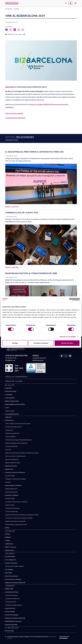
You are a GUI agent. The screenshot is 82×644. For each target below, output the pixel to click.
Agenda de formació (11, 466)
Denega (15, 343)
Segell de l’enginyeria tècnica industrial (16, 443)
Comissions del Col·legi (12, 592)
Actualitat (9, 9)
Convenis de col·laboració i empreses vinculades (19, 518)
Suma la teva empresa (12, 576)
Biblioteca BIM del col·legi (13, 463)
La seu (7, 408)
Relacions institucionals (12, 401)
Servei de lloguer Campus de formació (16, 525)
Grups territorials (10, 608)
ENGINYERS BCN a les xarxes (13, 621)
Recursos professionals (12, 459)
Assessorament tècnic (11, 489)
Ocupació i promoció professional (15, 472)
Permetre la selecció (41, 343)
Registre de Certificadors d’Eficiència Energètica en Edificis (22, 453)
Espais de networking (11, 625)
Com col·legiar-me (11, 560)
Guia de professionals (11, 446)
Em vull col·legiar (10, 557)
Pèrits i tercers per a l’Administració (15, 456)
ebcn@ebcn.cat (10, 360)
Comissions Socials (11, 602)
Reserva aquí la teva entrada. (14, 113)
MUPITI (7, 528)
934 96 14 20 (12, 358)
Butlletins (8, 537)
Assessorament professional (13, 485)
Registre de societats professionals (15, 521)
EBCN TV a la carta (11, 547)
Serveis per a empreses (12, 495)
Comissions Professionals (12, 599)
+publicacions (9, 544)
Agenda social (9, 469)
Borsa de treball (10, 476)
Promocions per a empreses (13, 579)
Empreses (8, 482)
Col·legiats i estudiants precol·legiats (16, 479)
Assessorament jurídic (11, 492)
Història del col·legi (11, 391)
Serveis (8, 417)
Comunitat (10, 586)
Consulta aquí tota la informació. (15, 118)
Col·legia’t (10, 554)
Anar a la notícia (12, 207)
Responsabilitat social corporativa (15, 404)
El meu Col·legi (12, 628)
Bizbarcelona (10, 87)
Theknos (8, 541)
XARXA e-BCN (9, 589)
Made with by (64, 637)
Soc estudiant (9, 570)
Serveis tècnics (9, 420)
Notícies (17, 9)
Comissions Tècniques (11, 595)
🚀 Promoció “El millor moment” (15, 566)
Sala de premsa (10, 550)
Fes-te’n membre (10, 612)
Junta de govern (10, 398)
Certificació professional (12, 433)
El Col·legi (10, 385)
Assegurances (9, 430)
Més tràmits (9, 573)
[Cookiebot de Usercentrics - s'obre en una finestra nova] (71, 299)
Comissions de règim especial (14, 605)
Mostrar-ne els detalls (68, 337)
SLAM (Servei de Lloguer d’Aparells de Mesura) (18, 440)
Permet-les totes (67, 343)
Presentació (9, 388)
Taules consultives (10, 437)
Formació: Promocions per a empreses (16, 502)
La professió (9, 395)
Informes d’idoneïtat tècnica (13, 427)
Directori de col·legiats (12, 615)
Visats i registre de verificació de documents (18, 424)
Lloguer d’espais (10, 411)
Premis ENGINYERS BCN (12, 414)
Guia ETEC (8, 450)
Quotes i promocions (11, 563)
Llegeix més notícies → (12, 140)
